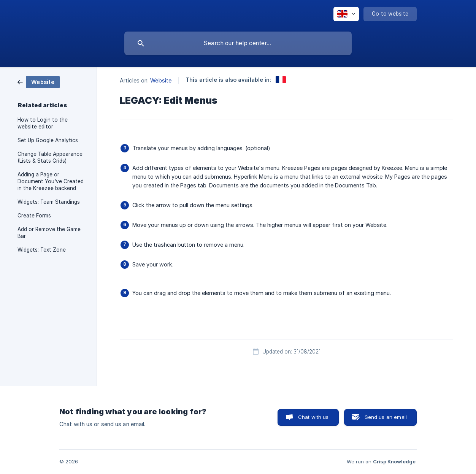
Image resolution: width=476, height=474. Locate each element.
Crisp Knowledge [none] (394, 461)
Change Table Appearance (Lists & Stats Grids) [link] (50, 157)
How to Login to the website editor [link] (43, 123)
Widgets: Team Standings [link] (49, 202)
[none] (346, 14)
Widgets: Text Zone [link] (42, 250)
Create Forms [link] (34, 216)
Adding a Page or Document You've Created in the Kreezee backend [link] (51, 181)
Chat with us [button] (313, 417)
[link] (39, 82)
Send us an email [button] (386, 417)
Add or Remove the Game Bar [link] (49, 233)
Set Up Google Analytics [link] (48, 140)
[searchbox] (238, 43)
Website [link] (161, 80)
